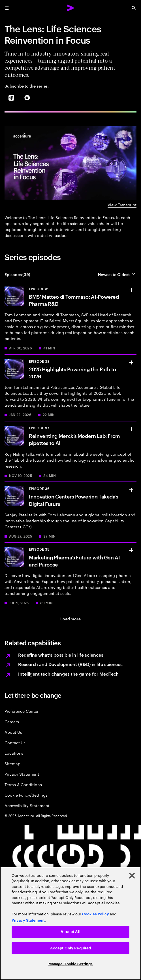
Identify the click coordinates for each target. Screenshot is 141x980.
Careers (12, 721)
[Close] (132, 876)
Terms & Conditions (23, 784)
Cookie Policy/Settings (26, 795)
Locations (14, 753)
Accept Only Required (71, 948)
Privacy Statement (22, 774)
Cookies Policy (96, 914)
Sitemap (12, 763)
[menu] (7, 8)
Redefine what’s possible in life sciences (61, 655)
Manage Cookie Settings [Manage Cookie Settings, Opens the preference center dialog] (71, 964)
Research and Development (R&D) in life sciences (70, 664)
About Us (13, 732)
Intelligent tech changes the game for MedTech (68, 674)
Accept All (70, 932)
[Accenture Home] (70, 8)
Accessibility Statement (27, 805)
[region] (70, 923)
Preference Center (22, 711)
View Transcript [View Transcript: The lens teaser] (122, 204)
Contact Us (15, 742)
